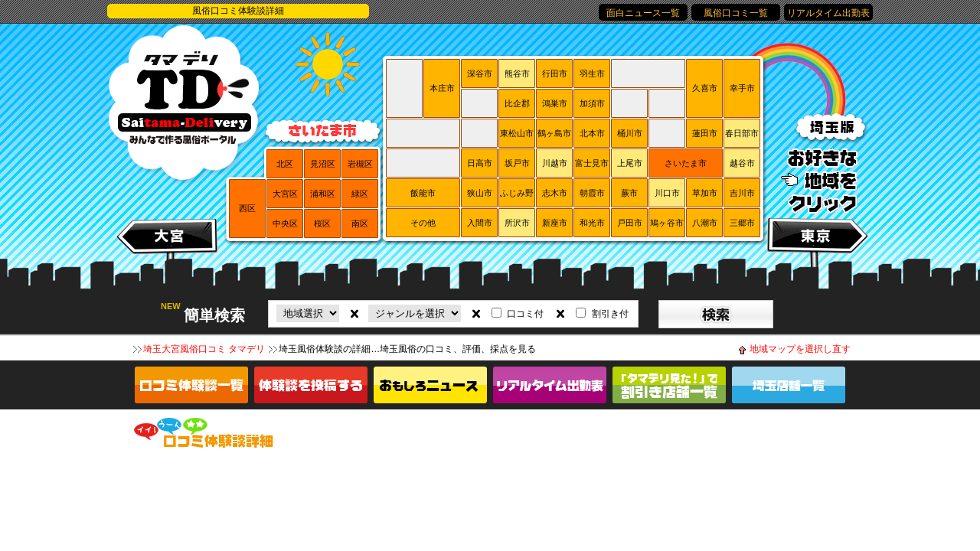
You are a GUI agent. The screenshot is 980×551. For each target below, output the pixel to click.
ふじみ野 (517, 193)
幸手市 (742, 88)
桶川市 (630, 133)
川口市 (667, 193)
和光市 (592, 223)
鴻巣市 (555, 103)
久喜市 (705, 88)
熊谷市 (517, 73)
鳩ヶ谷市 (667, 223)
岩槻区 (360, 164)
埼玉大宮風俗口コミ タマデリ (204, 349)
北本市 (592, 133)
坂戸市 (517, 163)
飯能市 (423, 193)
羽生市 (592, 73)
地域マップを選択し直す (800, 349)
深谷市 (480, 73)
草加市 (705, 193)
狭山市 (480, 193)
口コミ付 (525, 314)
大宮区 (285, 194)
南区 (360, 223)
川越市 (555, 163)
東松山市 (517, 133)
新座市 (555, 223)
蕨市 (629, 193)
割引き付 (610, 314)
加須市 (592, 103)
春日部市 (742, 133)
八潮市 (705, 223)
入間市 (480, 223)
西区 (247, 208)
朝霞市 (592, 193)
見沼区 (323, 164)
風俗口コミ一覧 (736, 13)
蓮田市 (705, 133)
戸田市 (630, 223)
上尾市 (630, 163)
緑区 (360, 194)
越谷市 (742, 163)
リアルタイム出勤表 (828, 13)
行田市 (555, 73)
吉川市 (742, 193)
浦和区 (323, 194)
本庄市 (442, 88)
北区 (285, 164)
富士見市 (592, 163)
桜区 (322, 223)
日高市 (480, 163)
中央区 (285, 223)
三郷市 (742, 223)
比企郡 (517, 103)
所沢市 (517, 223)
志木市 (555, 193)
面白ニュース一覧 (643, 13)
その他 (423, 223)
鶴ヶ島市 (554, 133)
